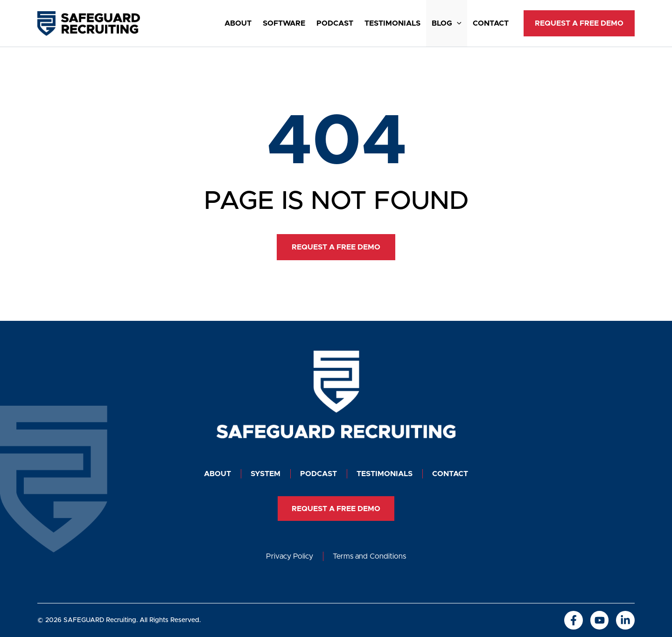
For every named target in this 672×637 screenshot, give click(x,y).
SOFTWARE (284, 23)
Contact (491, 23)
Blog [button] (447, 23)
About (238, 23)
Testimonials (392, 23)
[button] (457, 23)
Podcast (335, 23)
